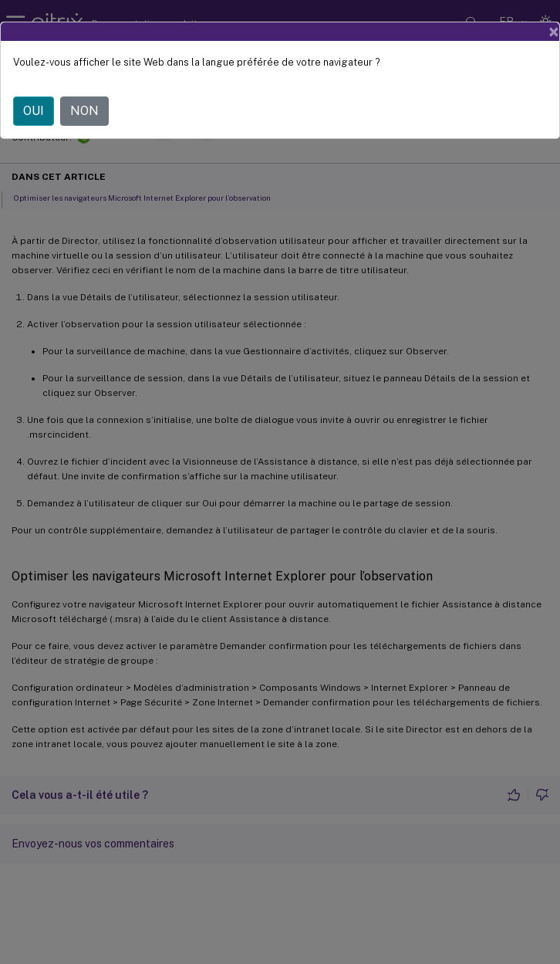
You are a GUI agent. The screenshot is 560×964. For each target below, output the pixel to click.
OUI (34, 111)
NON (84, 111)
